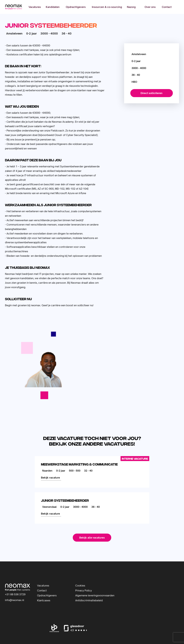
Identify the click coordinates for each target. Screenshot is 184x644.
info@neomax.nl (15, 600)
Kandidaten (53, 7)
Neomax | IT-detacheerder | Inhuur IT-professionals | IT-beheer (13, 7)
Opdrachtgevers (76, 7)
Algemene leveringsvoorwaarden (95, 595)
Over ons (150, 7)
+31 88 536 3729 (15, 594)
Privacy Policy (84, 590)
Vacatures (35, 7)
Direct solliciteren (151, 93)
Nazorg (131, 7)
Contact (167, 7)
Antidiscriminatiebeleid (89, 600)
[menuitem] (35, 7)
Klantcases (44, 600)
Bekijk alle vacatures (92, 538)
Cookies (80, 586)
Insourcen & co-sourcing (107, 7)
